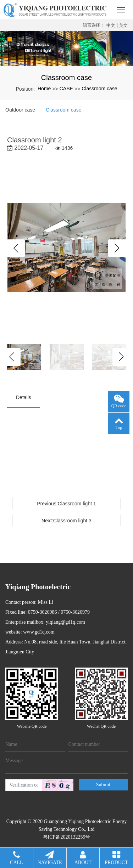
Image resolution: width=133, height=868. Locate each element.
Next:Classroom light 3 (66, 521)
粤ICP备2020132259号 (67, 837)
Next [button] (117, 248)
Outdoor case (20, 110)
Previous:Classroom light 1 (66, 504)
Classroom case (99, 89)
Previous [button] (16, 248)
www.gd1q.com (39, 632)
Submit (103, 785)
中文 (111, 25)
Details (24, 397)
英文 (123, 25)
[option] (66, 248)
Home (44, 89)
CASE (66, 89)
